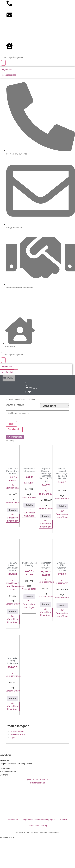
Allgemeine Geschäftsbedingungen (39, 820)
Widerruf (64, 820)
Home (8, 399)
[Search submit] (3, 63)
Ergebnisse (7, 70)
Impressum (13, 820)
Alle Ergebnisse (9, 75)
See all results (14, 429)
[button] (9, 378)
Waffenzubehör (18, 731)
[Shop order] (55, 406)
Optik (13, 738)
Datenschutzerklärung (37, 826)
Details (13, 510)
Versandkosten (13, 502)
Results (11, 424)
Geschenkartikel (18, 735)
